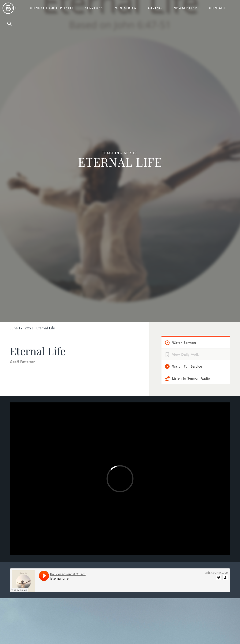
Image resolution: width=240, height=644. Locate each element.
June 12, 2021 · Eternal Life (32, 91)
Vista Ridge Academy (141, 548)
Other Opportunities (198, 571)
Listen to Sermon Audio (191, 141)
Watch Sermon (184, 105)
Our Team (75, 537)
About (73, 524)
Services (189, 524)
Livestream (189, 530)
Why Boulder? (78, 530)
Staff (71, 545)
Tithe (184, 563)
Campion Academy (139, 563)
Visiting (73, 567)
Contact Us (29, 617)
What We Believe (81, 552)
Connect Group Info (145, 524)
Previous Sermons (195, 537)
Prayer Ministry (136, 540)
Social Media (77, 582)
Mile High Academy (140, 555)
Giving (187, 549)
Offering (187, 555)
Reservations (77, 590)
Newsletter (135, 575)
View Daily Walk (186, 117)
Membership (77, 575)
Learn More (120, 441)
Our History (77, 560)
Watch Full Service (187, 129)
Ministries (134, 534)
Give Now (189, 578)
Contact (132, 586)
